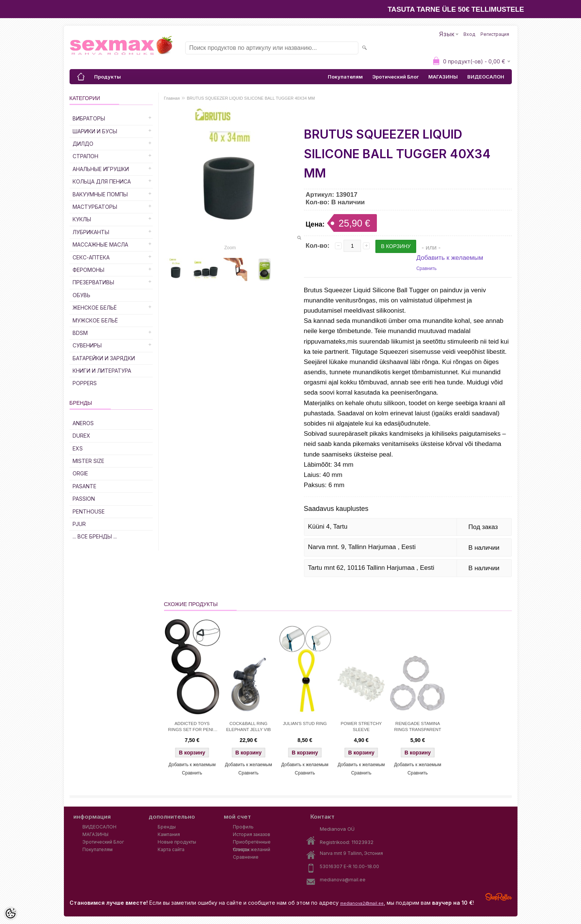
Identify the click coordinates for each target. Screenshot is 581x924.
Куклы (82, 219)
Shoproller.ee (499, 897)
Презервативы (93, 282)
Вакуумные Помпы (100, 194)
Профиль (243, 827)
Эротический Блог (396, 77)
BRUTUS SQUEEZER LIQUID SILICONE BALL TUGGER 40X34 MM (251, 98)
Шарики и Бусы (95, 131)
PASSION (84, 499)
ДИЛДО (83, 144)
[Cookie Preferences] (11, 913)
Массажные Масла (100, 244)
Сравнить (426, 268)
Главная (172, 98)
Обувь (81, 295)
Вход (469, 34)
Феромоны (88, 270)
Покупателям (345, 77)
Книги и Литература (102, 371)
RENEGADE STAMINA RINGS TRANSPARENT (418, 727)
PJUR (79, 524)
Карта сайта (171, 849)
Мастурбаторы (95, 207)
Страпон (85, 156)
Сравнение (246, 857)
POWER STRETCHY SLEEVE (361, 727)
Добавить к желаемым (450, 258)
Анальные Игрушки (101, 169)
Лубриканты (91, 232)
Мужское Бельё (95, 320)
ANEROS (83, 423)
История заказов (252, 834)
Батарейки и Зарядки (104, 358)
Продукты (108, 77)
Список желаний (252, 849)
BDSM (80, 333)
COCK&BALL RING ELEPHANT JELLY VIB (248, 727)
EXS (78, 448)
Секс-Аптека (91, 257)
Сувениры (87, 345)
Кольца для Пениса (102, 181)
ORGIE (80, 473)
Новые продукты (177, 842)
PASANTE (84, 486)
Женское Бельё (95, 308)
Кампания (169, 834)
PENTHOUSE (89, 511)
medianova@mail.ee (343, 880)
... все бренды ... (95, 536)
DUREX (81, 436)
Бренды (167, 827)
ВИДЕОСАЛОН (486, 77)
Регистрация (495, 34)
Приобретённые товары (252, 842)
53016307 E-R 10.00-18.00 (349, 866)
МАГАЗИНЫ (443, 77)
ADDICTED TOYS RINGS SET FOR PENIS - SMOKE (192, 727)
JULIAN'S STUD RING (305, 723)
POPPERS (85, 383)
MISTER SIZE (88, 461)
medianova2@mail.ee (362, 903)
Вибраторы (89, 118)
